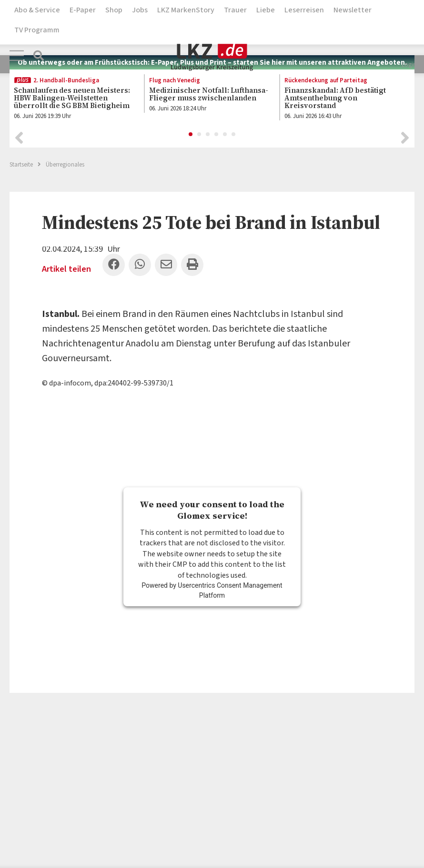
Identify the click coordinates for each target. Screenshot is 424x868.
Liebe (266, 10)
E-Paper (83, 10)
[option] (71, 99)
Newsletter (353, 10)
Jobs (140, 10)
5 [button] (225, 134)
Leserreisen (304, 10)
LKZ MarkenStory (186, 10)
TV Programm (37, 30)
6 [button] (234, 134)
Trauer (235, 10)
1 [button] (191, 134)
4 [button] (217, 134)
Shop (114, 10)
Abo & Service (37, 10)
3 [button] (208, 134)
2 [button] (200, 134)
